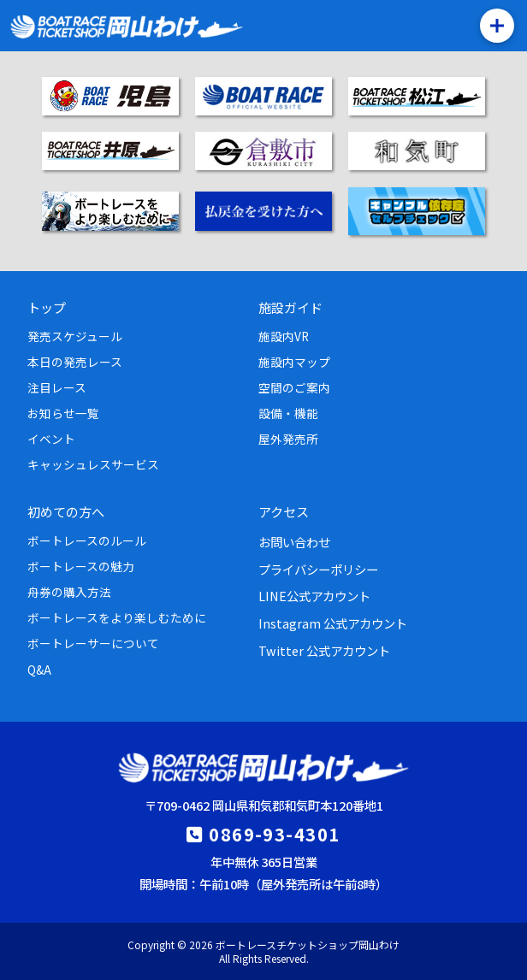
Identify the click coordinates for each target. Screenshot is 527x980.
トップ (47, 307)
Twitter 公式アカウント (324, 650)
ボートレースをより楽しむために (117, 617)
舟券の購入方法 (69, 592)
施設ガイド (290, 307)
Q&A (39, 670)
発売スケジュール (75, 336)
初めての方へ (66, 511)
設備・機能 (288, 413)
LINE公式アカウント (314, 596)
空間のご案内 (294, 387)
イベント (51, 439)
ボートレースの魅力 (81, 566)
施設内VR (284, 336)
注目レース (57, 387)
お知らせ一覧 (63, 413)
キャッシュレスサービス (93, 464)
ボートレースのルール (87, 540)
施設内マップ (294, 362)
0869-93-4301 (274, 834)
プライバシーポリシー (318, 569)
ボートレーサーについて (93, 643)
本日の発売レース (75, 362)
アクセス (284, 511)
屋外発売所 (288, 439)
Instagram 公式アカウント (333, 623)
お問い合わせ (294, 542)
